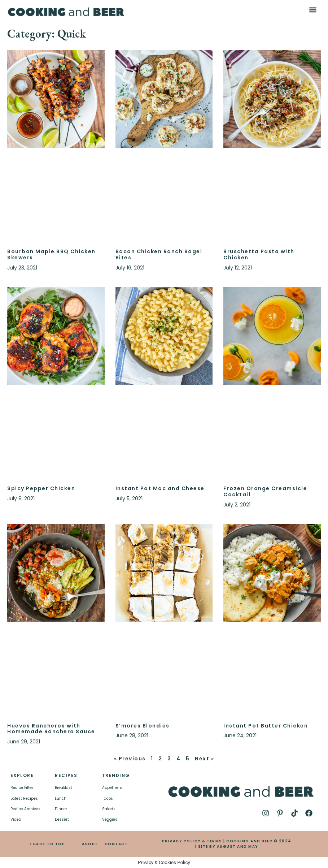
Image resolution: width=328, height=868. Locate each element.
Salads (109, 809)
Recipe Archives (25, 809)
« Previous (130, 759)
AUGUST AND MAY (238, 847)
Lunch (61, 798)
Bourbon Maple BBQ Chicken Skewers (51, 254)
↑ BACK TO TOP (47, 844)
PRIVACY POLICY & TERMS (192, 841)
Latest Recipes (24, 798)
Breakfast (64, 788)
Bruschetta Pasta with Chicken (259, 254)
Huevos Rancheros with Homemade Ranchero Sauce (51, 729)
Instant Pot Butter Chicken (266, 726)
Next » (204, 759)
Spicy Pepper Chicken (41, 488)
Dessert (62, 819)
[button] (313, 10)
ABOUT (90, 844)
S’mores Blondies (143, 726)
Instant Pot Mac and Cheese (160, 488)
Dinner (61, 809)
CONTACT (116, 844)
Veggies (110, 819)
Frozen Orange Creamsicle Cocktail (265, 491)
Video (16, 819)
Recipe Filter (22, 788)
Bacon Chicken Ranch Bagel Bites (159, 254)
